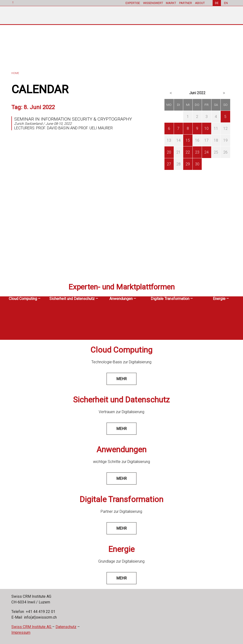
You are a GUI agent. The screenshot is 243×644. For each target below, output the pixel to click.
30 (197, 164)
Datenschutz (66, 627)
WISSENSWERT (153, 3)
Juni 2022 (197, 93)
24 (206, 152)
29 (188, 164)
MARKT (171, 3)
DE (217, 3)
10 (206, 128)
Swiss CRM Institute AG (32, 627)
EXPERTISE (133, 3)
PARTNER (186, 3)
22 (188, 152)
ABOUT (200, 3)
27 (169, 164)
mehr (121, 379)
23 (197, 152)
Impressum (21, 632)
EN (226, 3)
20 (169, 152)
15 (188, 140)
